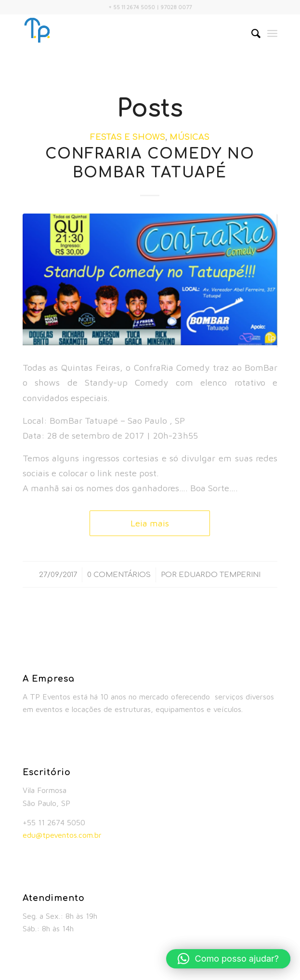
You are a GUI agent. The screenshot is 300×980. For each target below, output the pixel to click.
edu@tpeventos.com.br (62, 835)
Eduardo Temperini (220, 575)
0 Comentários (119, 575)
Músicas (189, 137)
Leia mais (150, 523)
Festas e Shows (128, 137)
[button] (228, 959)
